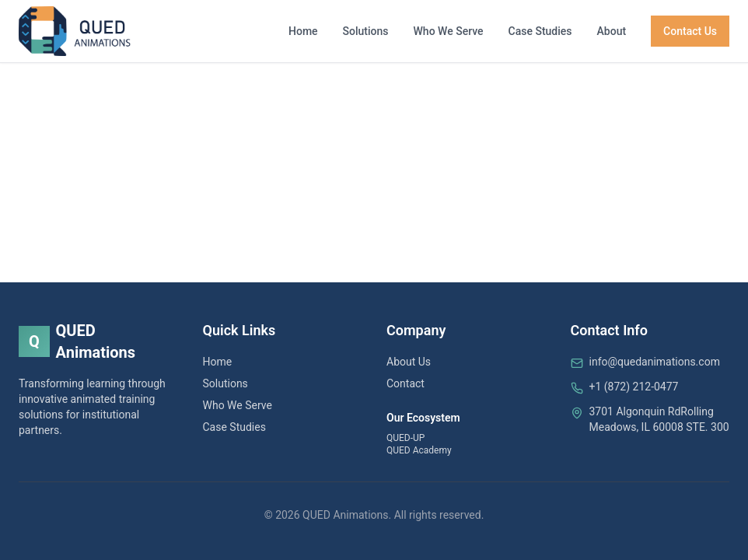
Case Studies (540, 31)
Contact (405, 383)
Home (303, 31)
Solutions (366, 31)
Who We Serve (449, 31)
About (612, 31)
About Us (409, 362)
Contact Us (690, 31)
